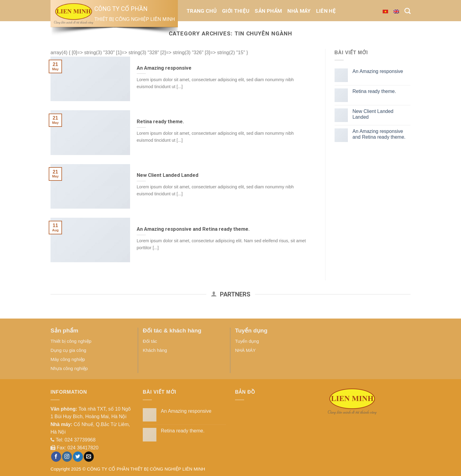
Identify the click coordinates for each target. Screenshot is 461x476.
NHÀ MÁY (299, 11)
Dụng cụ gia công (68, 350)
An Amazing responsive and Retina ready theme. (379, 134)
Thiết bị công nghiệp (71, 341)
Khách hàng (155, 350)
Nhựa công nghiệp (69, 368)
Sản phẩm (268, 11)
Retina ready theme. (374, 91)
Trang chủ (202, 11)
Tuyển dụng (247, 341)
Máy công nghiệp (68, 359)
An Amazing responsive (378, 71)
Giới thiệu (236, 11)
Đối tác (150, 341)
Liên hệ (326, 11)
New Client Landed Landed (373, 114)
